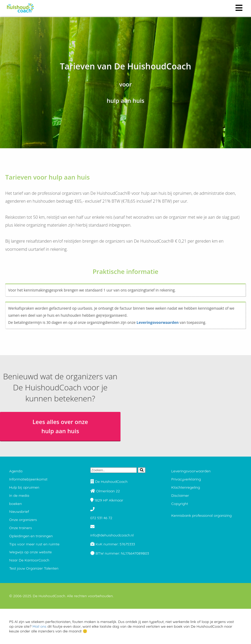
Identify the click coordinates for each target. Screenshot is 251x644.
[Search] (142, 470)
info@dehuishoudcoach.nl (112, 535)
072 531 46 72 (101, 518)
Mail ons (39, 626)
